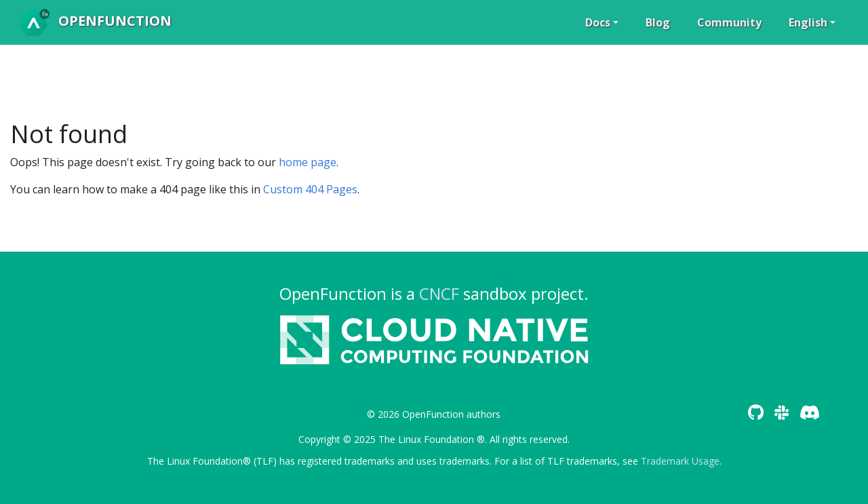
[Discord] (810, 412)
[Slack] (782, 412)
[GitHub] (756, 412)
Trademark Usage (680, 461)
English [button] (808, 22)
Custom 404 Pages (310, 189)
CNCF (439, 293)
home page (308, 162)
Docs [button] (598, 22)
